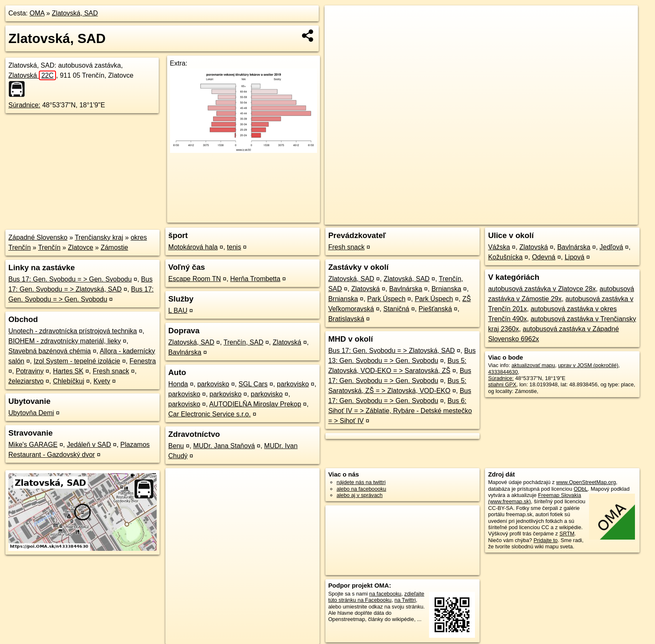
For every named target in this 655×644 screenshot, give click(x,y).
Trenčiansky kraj (99, 237)
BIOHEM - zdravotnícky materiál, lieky (65, 341)
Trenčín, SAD (243, 342)
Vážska (499, 247)
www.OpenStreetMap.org (586, 482)
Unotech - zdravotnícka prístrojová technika (73, 331)
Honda (178, 384)
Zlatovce (81, 247)
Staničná (396, 309)
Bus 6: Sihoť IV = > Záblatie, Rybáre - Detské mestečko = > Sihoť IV (400, 411)
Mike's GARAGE (33, 445)
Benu (176, 446)
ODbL (580, 489)
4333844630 (503, 372)
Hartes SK (68, 371)
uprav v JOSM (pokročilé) (588, 365)
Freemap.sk (537, 218)
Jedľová (611, 247)
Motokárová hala (193, 247)
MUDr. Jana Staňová (224, 446)
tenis (234, 247)
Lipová (575, 257)
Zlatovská (32, 75)
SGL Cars (253, 384)
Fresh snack (111, 371)
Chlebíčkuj (69, 381)
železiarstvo (26, 381)
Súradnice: (24, 105)
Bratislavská (346, 319)
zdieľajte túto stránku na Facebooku (376, 597)
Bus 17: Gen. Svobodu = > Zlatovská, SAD (392, 351)
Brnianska (446, 289)
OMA (37, 13)
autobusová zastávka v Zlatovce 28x (542, 289)
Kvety (102, 381)
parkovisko (213, 384)
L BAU (178, 311)
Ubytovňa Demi (31, 413)
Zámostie (114, 247)
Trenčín (49, 247)
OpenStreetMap (494, 218)
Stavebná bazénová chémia (50, 351)
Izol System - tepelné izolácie (77, 361)
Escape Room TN (195, 279)
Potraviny (30, 371)
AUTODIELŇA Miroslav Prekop (255, 404)
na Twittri (405, 600)
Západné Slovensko (38, 237)
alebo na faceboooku (362, 489)
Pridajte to (546, 540)
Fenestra (143, 361)
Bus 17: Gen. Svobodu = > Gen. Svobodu (70, 279)
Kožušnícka (505, 257)
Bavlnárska (185, 352)
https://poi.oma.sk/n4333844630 (600, 218)
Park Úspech (386, 299)
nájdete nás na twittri (361, 482)
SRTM (567, 534)
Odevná (543, 257)
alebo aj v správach (360, 495)
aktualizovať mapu (533, 365)
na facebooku (385, 594)
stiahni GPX (502, 384)
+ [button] (339, 20)
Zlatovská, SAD (75, 13)
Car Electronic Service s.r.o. (209, 414)
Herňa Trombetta (255, 279)
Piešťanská (435, 309)
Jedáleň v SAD (89, 445)
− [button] (339, 33)
